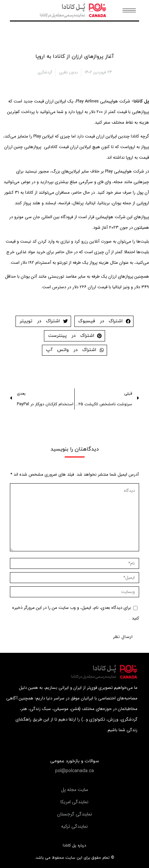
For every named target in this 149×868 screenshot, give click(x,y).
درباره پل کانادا (74, 846)
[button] (74, 771)
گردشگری (45, 72)
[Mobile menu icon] (129, 10)
